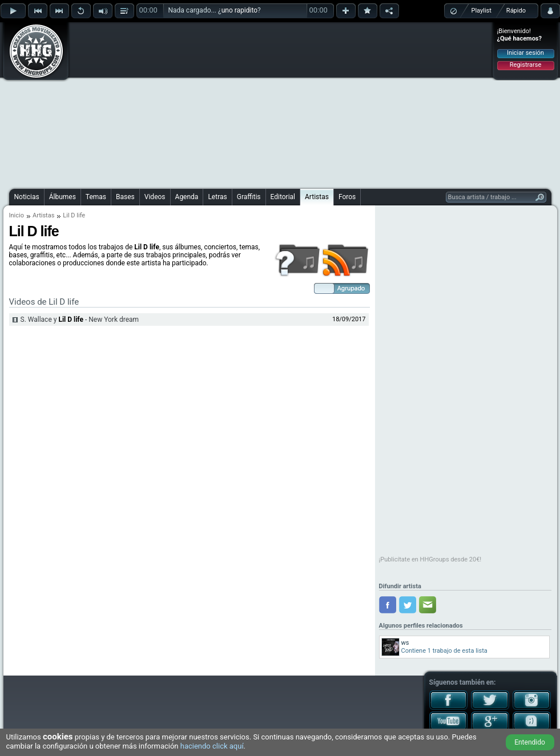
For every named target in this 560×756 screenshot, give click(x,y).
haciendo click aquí (212, 746)
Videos (155, 197)
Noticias (27, 197)
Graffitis (249, 197)
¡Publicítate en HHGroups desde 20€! (430, 559)
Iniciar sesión (525, 53)
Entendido (530, 742)
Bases (125, 197)
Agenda (187, 197)
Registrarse (525, 65)
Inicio (17, 215)
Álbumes (63, 197)
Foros (347, 197)
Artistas (317, 197)
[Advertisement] (270, 104)
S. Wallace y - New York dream (80, 320)
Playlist (482, 11)
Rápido (516, 11)
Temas (96, 197)
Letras (217, 197)
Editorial (283, 197)
